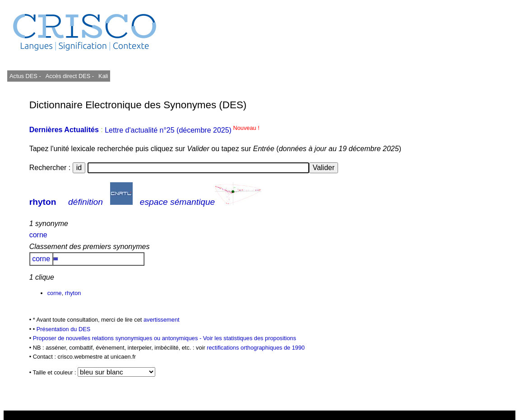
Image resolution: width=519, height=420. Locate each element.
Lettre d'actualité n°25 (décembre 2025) (182, 130)
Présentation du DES (64, 329)
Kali (103, 76)
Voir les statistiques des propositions (250, 338)
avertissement (162, 320)
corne (38, 235)
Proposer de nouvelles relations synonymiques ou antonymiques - (118, 338)
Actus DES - (25, 76)
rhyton (43, 202)
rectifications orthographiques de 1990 (256, 348)
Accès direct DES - (70, 76)
